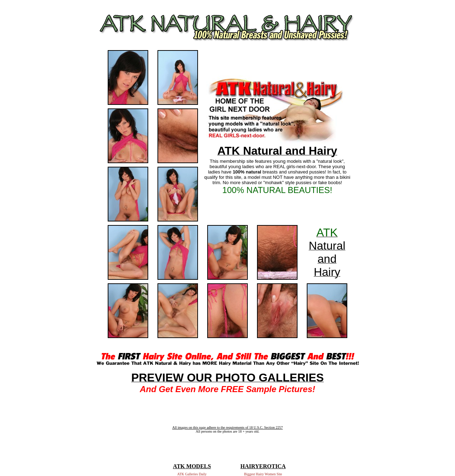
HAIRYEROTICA (263, 466)
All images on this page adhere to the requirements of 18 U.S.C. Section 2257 (227, 427)
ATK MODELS (192, 466)
